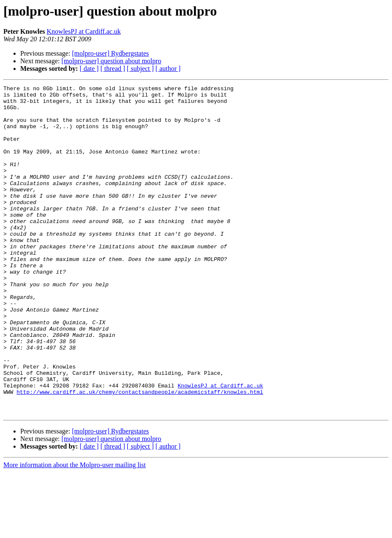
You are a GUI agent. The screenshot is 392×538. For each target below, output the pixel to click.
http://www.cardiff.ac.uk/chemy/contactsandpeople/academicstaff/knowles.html (140, 454)
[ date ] (89, 69)
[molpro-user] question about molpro (111, 61)
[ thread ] (113, 69)
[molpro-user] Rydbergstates (111, 53)
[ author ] (168, 69)
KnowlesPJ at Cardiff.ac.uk (84, 31)
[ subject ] (140, 69)
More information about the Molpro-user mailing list (75, 531)
